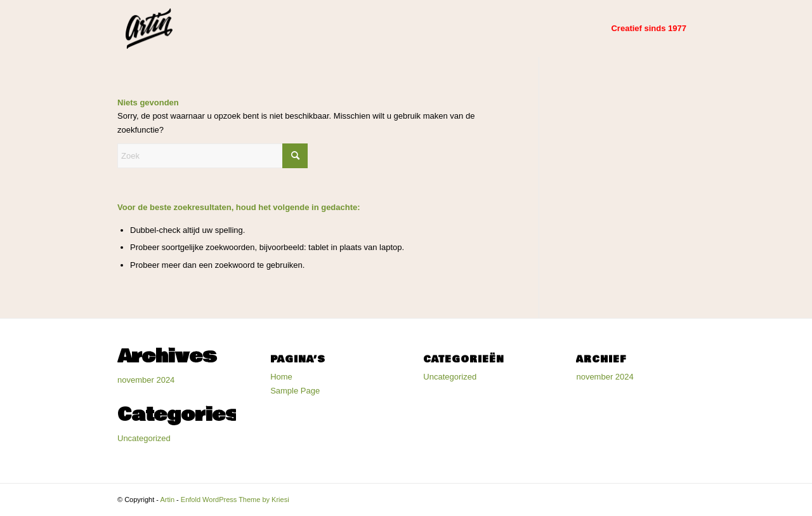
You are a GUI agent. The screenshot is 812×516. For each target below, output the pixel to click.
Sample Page (295, 391)
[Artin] (149, 29)
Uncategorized (144, 438)
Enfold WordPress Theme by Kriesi (235, 499)
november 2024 (146, 380)
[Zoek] (213, 156)
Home (281, 377)
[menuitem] (649, 29)
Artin (167, 499)
